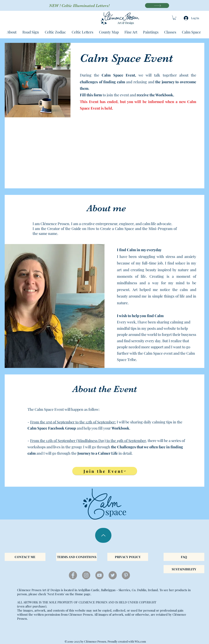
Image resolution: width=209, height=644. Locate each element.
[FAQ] (184, 557)
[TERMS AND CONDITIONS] (77, 557)
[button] (174, 18)
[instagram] (86, 575)
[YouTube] (99, 575)
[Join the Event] (105, 471)
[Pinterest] (126, 575)
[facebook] (73, 575)
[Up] (103, 535)
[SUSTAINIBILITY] (184, 569)
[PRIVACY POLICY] (128, 557)
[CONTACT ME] (25, 557)
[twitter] (113, 575)
